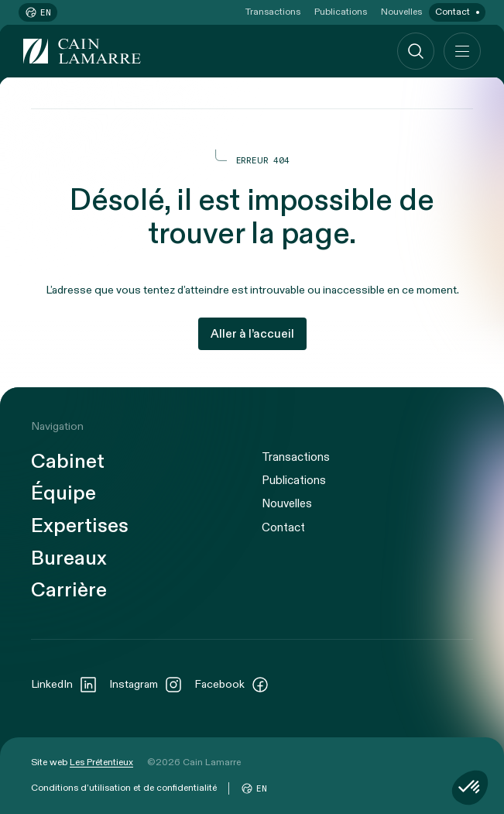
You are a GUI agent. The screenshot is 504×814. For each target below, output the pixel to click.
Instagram (146, 685)
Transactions (273, 12)
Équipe (63, 494)
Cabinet (68, 462)
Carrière (69, 591)
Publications (341, 12)
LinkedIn (64, 685)
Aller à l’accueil (252, 334)
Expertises (80, 526)
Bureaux (69, 559)
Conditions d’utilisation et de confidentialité (124, 788)
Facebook (232, 685)
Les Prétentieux (101, 762)
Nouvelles (401, 12)
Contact (453, 12)
